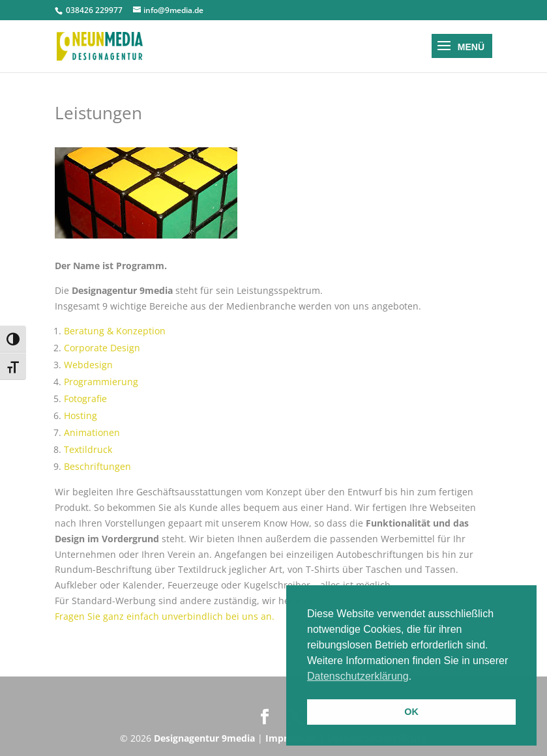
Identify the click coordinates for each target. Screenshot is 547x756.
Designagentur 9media (204, 738)
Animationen (92, 432)
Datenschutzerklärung (358, 676)
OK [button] (411, 712)
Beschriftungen (97, 466)
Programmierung (101, 382)
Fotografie (85, 399)
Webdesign (88, 365)
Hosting (81, 415)
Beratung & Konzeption (115, 331)
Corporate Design (102, 348)
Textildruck (88, 449)
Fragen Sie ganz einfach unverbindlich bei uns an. (165, 616)
